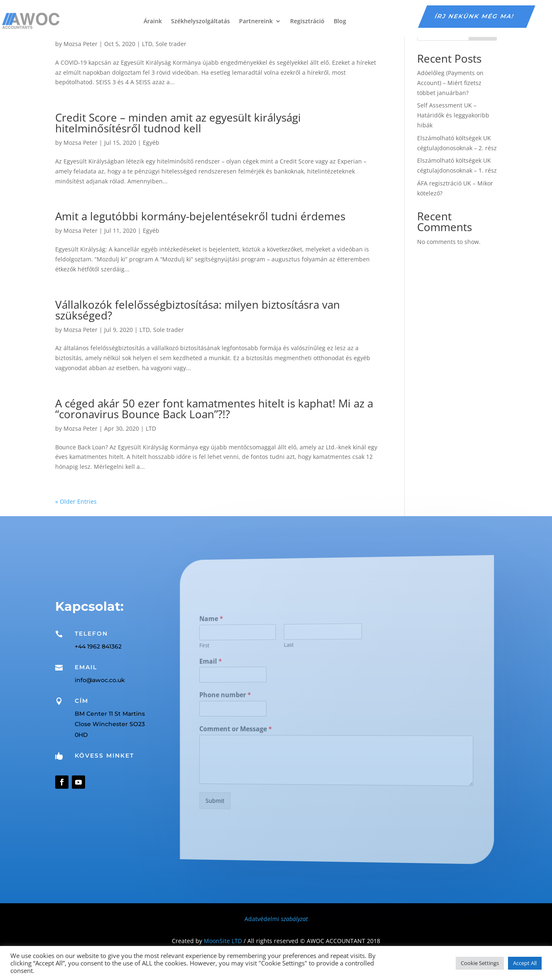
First (243, 650)
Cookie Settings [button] (480, 963)
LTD (147, 44)
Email (247, 665)
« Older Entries (76, 501)
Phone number (257, 696)
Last (300, 646)
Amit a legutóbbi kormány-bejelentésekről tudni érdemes (200, 216)
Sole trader (171, 44)
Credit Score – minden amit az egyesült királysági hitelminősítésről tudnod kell (178, 123)
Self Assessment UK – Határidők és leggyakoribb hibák (453, 115)
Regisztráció (307, 21)
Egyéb (151, 143)
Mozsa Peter (81, 44)
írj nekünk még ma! (475, 16)
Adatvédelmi (276, 919)
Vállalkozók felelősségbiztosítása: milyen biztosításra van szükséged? (198, 310)
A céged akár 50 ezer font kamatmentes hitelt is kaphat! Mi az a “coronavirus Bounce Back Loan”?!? (214, 409)
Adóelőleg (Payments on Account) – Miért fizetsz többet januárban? (450, 83)
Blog (340, 21)
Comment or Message (264, 728)
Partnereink (256, 21)
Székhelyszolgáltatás (200, 21)
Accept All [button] (525, 963)
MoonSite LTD (223, 941)
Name (248, 625)
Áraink (153, 21)
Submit (250, 794)
